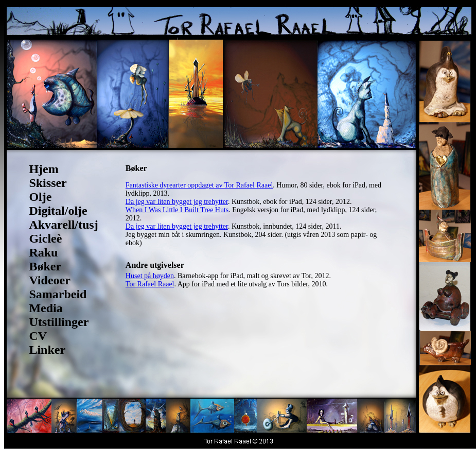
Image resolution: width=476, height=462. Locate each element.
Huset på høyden (150, 276)
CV (38, 336)
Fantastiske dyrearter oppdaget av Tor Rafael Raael (199, 185)
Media (46, 308)
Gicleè (45, 238)
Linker (47, 350)
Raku (43, 252)
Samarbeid (58, 294)
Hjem (43, 169)
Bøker (45, 266)
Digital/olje (58, 211)
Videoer (49, 280)
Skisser (48, 183)
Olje (40, 197)
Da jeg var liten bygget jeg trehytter (177, 202)
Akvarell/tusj (63, 225)
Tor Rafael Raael (150, 284)
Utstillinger (59, 322)
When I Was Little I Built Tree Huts (177, 210)
